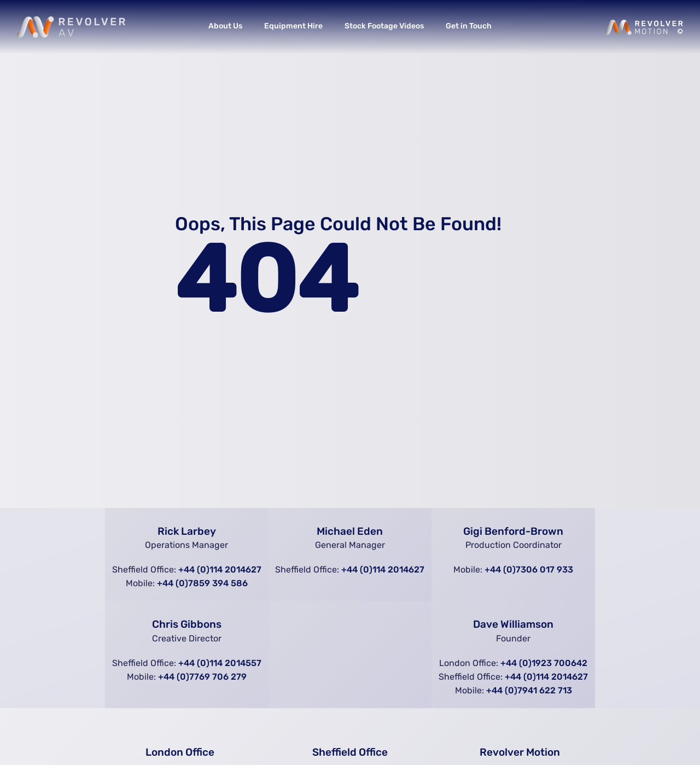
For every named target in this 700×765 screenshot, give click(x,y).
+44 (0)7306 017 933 (529, 570)
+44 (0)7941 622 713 (529, 690)
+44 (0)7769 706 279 (202, 677)
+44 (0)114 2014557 (220, 663)
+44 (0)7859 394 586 (202, 583)
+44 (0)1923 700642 (544, 663)
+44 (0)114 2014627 (220, 570)
